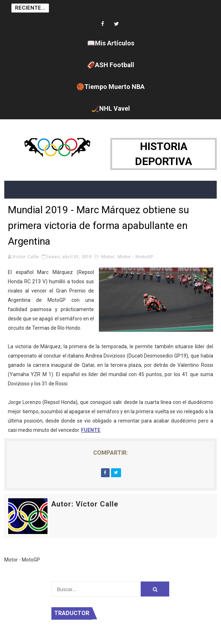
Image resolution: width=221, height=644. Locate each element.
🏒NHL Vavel (111, 108)
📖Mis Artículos (111, 43)
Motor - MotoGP (135, 257)
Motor (108, 257)
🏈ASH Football (111, 65)
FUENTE (91, 430)
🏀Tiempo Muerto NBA (110, 87)
